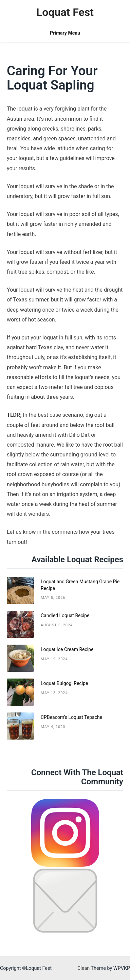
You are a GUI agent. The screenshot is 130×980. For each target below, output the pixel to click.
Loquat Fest (65, 12)
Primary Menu (65, 33)
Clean (83, 968)
